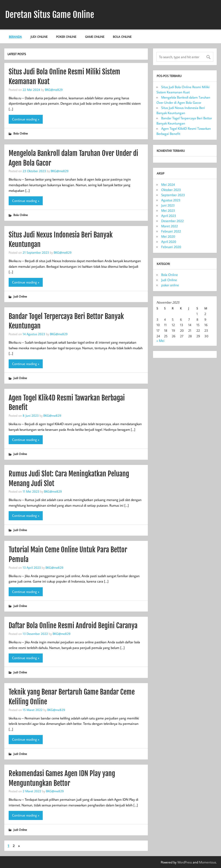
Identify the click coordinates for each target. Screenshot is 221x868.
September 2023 (173, 195)
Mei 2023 (168, 210)
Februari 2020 (171, 247)
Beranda (15, 37)
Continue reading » (26, 119)
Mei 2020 (168, 236)
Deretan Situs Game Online (50, 15)
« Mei (160, 341)
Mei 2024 (168, 184)
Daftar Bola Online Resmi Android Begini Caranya (73, 626)
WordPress (185, 862)
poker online (66, 37)
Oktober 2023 (171, 190)
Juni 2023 (168, 205)
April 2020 (169, 242)
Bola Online (122, 37)
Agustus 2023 (171, 200)
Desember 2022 (172, 221)
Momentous (208, 862)
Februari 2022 (171, 231)
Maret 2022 (170, 226)
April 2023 (169, 216)
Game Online (95, 37)
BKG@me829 (54, 90)
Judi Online (39, 37)
